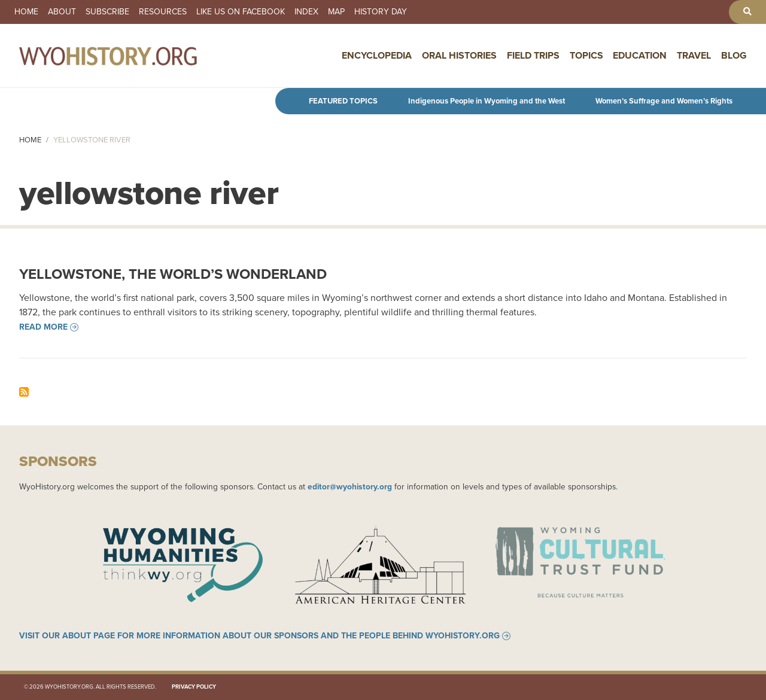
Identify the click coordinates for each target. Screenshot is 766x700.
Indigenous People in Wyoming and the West (487, 101)
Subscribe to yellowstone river (24, 392)
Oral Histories (459, 55)
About (62, 12)
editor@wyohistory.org (350, 486)
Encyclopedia (377, 55)
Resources (163, 12)
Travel (694, 55)
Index (306, 12)
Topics (586, 55)
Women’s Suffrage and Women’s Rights (664, 101)
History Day (381, 12)
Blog (734, 55)
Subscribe (107, 12)
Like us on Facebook (241, 12)
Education (640, 55)
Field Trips (533, 55)
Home (26, 12)
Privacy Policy (194, 687)
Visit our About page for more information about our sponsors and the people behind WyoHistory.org (259, 636)
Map (336, 12)
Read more (43, 327)
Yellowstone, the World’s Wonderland (173, 274)
